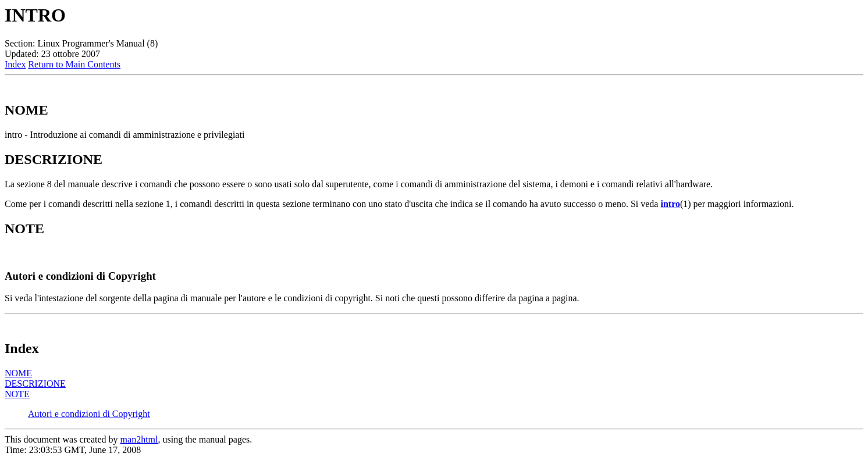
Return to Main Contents (74, 64)
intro (670, 204)
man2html (139, 439)
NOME (18, 373)
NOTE (17, 394)
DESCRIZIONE (35, 384)
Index (15, 64)
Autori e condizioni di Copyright (89, 414)
